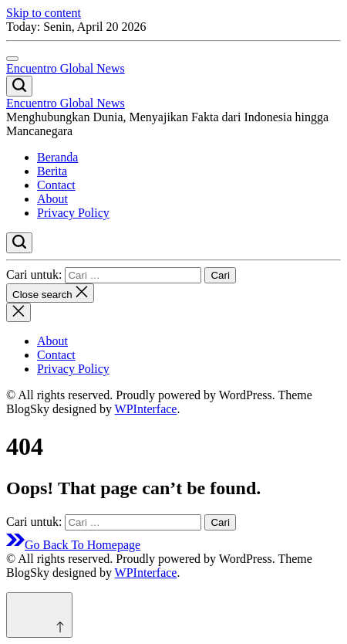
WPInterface (146, 409)
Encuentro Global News (66, 68)
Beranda (57, 157)
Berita (52, 171)
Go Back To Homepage (73, 545)
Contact (56, 185)
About (52, 199)
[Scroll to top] (39, 615)
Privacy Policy (73, 213)
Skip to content (44, 13)
